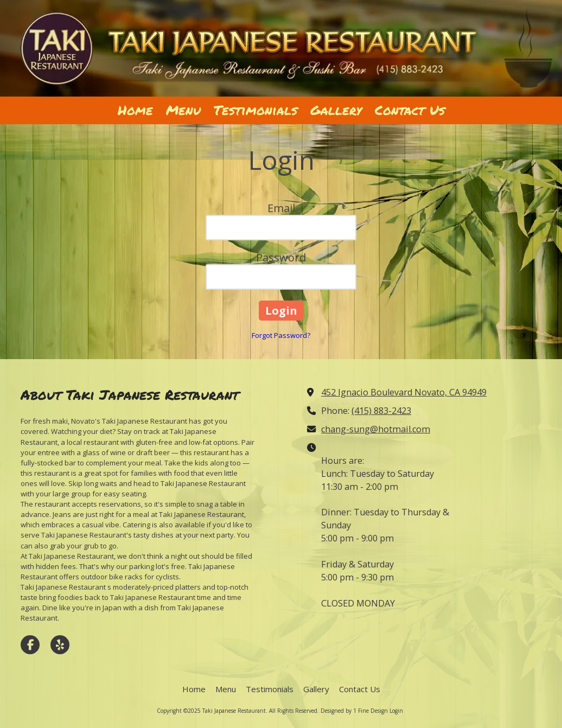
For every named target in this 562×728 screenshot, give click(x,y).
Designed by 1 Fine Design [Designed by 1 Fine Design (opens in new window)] (354, 711)
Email (281, 208)
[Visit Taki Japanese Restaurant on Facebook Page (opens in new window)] (30, 645)
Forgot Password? (281, 335)
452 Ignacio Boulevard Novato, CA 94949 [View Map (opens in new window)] (404, 392)
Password (281, 257)
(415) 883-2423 (381, 411)
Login (396, 711)
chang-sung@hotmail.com (376, 429)
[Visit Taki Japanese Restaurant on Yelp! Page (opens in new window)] (60, 645)
